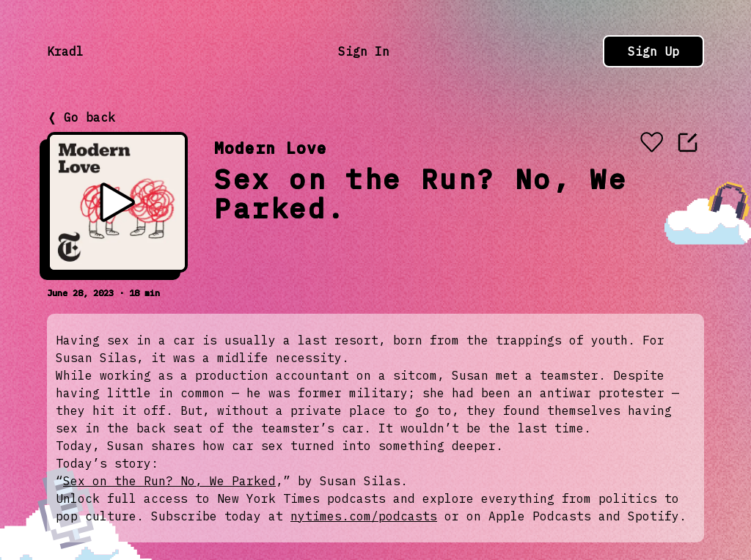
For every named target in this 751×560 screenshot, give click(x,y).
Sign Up (653, 51)
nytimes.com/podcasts (364, 516)
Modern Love (271, 148)
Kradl (65, 51)
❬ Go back (81, 117)
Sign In (364, 51)
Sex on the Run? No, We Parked (169, 481)
